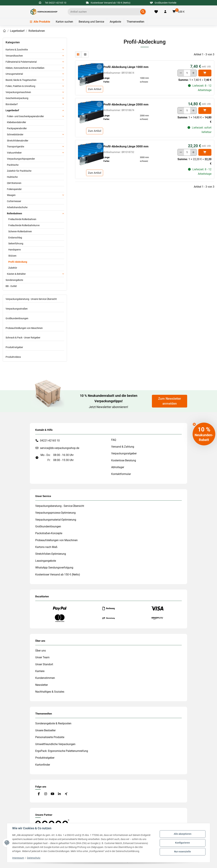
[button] (165, 12)
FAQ (114, 440)
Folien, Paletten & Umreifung (20, 86)
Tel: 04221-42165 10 (56, 3)
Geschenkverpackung (17, 98)
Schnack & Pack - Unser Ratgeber (23, 338)
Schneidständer (15, 134)
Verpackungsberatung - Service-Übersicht (60, 506)
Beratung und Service (91, 22)
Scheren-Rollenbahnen (20, 231)
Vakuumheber (14, 153)
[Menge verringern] (181, 73)
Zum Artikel (95, 89)
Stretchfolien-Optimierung (51, 554)
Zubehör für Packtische (19, 171)
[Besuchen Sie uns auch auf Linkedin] (59, 794)
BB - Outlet (11, 286)
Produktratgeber (14, 347)
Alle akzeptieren (182, 834)
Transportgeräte (16, 147)
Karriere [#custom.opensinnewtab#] (40, 671)
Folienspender (14, 189)
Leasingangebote (46, 561)
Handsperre (14, 250)
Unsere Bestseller (45, 730)
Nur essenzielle (183, 852)
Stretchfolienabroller (18, 141)
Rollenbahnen (14, 213)
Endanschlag (15, 238)
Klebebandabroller (17, 122)
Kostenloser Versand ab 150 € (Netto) (58, 575)
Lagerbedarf (12, 110)
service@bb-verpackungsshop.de (60, 448)
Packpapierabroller (17, 128)
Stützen (12, 256)
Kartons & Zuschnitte (17, 50)
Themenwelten (135, 22)
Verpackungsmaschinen (18, 92)
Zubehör (13, 268)
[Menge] (187, 73)
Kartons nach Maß (46, 547)
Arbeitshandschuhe (17, 207)
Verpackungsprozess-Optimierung (55, 513)
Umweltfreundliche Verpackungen (55, 744)
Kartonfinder (43, 765)
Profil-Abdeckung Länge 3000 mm (126, 146)
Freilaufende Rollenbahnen (22, 219)
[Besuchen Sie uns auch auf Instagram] (46, 794)
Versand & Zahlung (123, 447)
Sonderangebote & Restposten (53, 723)
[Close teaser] (194, 424)
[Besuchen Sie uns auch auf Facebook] (39, 794)
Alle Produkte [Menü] (40, 22)
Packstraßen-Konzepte (49, 533)
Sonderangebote (14, 280)
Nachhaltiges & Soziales (50, 692)
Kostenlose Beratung (124, 460)
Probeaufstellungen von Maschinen (24, 328)
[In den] (205, 73)
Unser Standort (44, 664)
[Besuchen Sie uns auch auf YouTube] (52, 794)
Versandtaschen (14, 56)
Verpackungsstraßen (17, 309)
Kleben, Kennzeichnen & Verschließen (25, 68)
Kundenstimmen (45, 678)
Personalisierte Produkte (50, 737)
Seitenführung (16, 243)
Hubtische (12, 177)
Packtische (13, 165)
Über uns (41, 651)
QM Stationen (14, 183)
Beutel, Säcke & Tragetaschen (21, 80)
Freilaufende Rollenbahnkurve (24, 225)
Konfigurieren (183, 843)
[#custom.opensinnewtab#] (52, 823)
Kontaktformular (121, 474)
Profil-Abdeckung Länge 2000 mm (126, 104)
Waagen (11, 195)
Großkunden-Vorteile (163, 3)
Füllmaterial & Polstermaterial (21, 62)
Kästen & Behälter (16, 274)
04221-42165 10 (50, 441)
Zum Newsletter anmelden (170, 401)
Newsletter (42, 685)
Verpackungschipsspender (21, 159)
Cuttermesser (14, 201)
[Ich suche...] (105, 12)
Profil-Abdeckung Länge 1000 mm (126, 67)
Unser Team (42, 657)
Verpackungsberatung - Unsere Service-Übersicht (31, 299)
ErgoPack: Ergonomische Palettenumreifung (62, 751)
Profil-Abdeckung (18, 262)
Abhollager (118, 467)
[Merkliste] (156, 12)
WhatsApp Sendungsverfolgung (54, 568)
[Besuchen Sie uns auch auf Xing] (66, 794)
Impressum (18, 858)
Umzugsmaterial (14, 74)
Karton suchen (64, 22)
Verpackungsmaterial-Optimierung (56, 520)
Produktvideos (13, 357)
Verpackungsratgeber (124, 453)
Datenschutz (34, 858)
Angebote (115, 22)
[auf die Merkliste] (99, 67)
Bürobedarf (12, 104)
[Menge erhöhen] (193, 73)
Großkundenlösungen (17, 318)
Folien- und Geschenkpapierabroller (25, 116)
